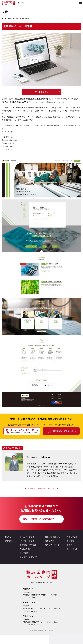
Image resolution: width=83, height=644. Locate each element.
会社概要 (70, 541)
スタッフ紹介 (72, 537)
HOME (8, 537)
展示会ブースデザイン (29, 557)
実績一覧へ (42, 488)
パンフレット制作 (27, 541)
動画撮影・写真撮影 (28, 545)
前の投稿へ (31, 488)
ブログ (70, 545)
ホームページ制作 (27, 537)
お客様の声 (50, 541)
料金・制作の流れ (52, 537)
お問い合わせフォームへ (64, 431)
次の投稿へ (52, 488)
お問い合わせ (72, 549)
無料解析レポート (52, 545)
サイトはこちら (42, 92)
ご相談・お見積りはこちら (44, 519)
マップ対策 (24, 553)
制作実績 (9, 541)
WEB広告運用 (25, 549)
